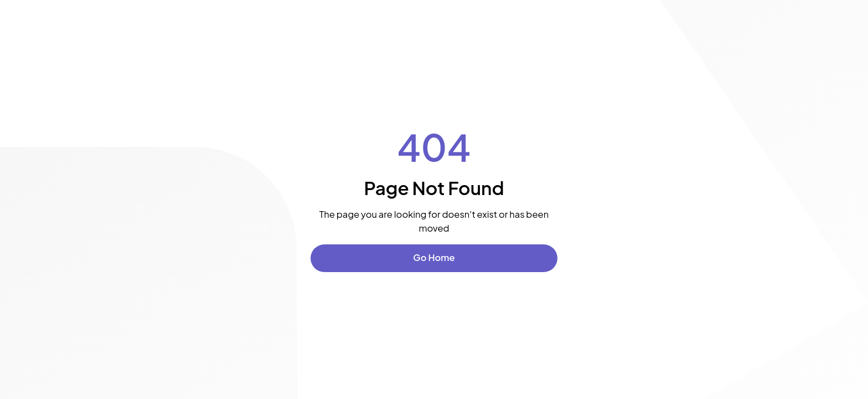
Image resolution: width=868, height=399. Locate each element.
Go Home (434, 257)
